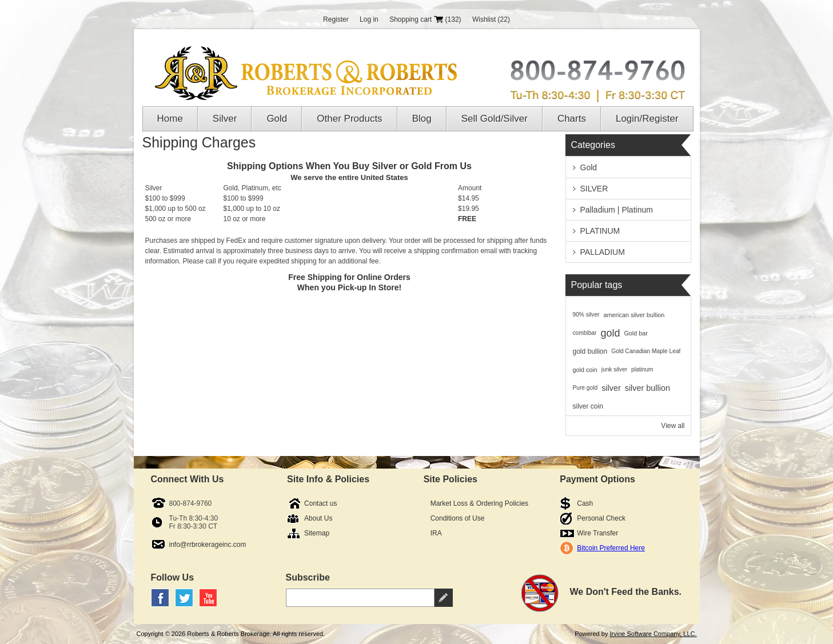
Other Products (349, 119)
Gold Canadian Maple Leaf (646, 351)
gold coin (585, 370)
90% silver (586, 315)
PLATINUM (600, 231)
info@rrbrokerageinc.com (208, 545)
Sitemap (317, 533)
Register (336, 19)
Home (170, 119)
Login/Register (647, 119)
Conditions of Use (458, 518)
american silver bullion (634, 315)
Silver (225, 119)
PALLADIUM (603, 252)
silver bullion (647, 388)
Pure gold (585, 388)
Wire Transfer (597, 533)
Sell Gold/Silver (495, 119)
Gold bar (635, 333)
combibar (585, 333)
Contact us (320, 503)
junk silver (614, 369)
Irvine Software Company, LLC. (653, 634)
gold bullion (590, 351)
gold (610, 333)
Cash (585, 503)
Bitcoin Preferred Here (611, 548)
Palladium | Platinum (617, 210)
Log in (369, 19)
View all (673, 426)
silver (611, 388)
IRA (436, 533)
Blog (422, 119)
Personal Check (601, 518)
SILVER (594, 189)
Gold (277, 119)
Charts (572, 119)
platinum (642, 369)
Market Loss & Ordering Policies (479, 503)
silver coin (588, 406)
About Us (318, 518)
